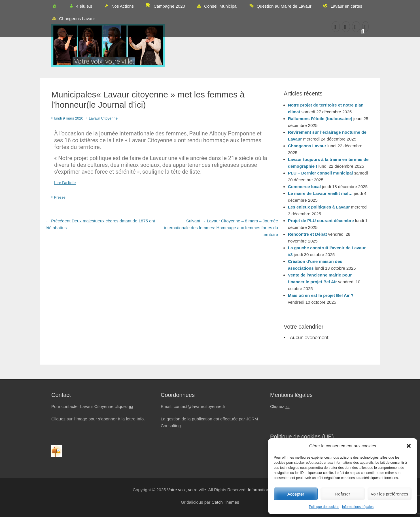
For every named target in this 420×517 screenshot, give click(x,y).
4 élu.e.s (80, 7)
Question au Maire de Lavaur (280, 7)
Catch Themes (225, 502)
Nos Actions (119, 7)
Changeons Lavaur (73, 19)
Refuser (343, 494)
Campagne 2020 (165, 6)
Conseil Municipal (217, 7)
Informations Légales (358, 507)
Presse (60, 197)
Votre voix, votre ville (186, 490)
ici (131, 406)
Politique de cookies (324, 507)
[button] (409, 446)
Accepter (296, 494)
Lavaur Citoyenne (103, 118)
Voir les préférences (390, 494)
